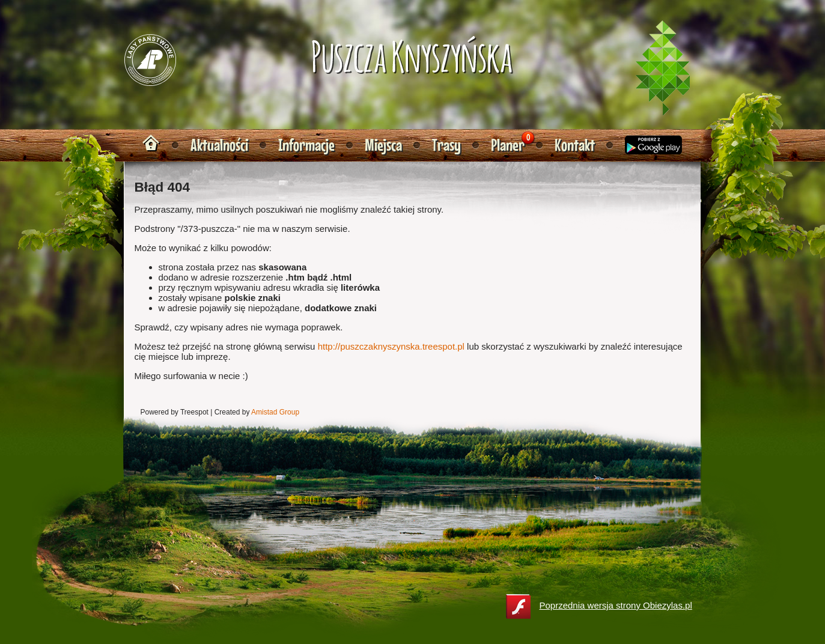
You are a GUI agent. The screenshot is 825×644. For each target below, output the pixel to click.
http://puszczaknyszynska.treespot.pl (391, 346)
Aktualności (219, 145)
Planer (508, 145)
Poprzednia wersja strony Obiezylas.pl (599, 606)
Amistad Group (275, 412)
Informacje (306, 145)
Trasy (446, 145)
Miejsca (383, 145)
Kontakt (575, 145)
